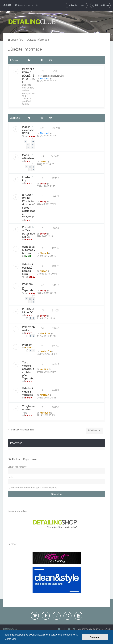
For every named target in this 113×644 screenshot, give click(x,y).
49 (28, 144)
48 (33, 141)
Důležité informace (25, 49)
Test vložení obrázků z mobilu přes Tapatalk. (28, 370)
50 (33, 144)
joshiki (44, 161)
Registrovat (30, 459)
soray (32, 136)
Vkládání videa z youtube (27, 391)
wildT (28, 256)
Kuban (44, 271)
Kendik (29, 347)
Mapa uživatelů (28, 156)
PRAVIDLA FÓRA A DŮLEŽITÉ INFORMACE (29, 75)
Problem (27, 344)
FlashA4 (45, 78)
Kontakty (26, 178)
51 (28, 147)
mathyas (45, 412)
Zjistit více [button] (11, 639)
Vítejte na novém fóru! (28, 409)
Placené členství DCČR (28, 130)
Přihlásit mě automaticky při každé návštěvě (34, 487)
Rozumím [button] (95, 637)
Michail (44, 253)
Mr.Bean (44, 395)
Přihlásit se (14, 459)
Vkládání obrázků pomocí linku (27, 269)
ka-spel (44, 369)
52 (33, 147)
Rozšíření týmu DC (28, 310)
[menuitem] (7, 5)
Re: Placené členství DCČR (50, 76)
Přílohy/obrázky (28, 328)
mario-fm (45, 351)
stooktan (45, 333)
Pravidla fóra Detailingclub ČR (28, 232)
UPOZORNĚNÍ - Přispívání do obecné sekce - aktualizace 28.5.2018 (29, 206)
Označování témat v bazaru (29, 250)
